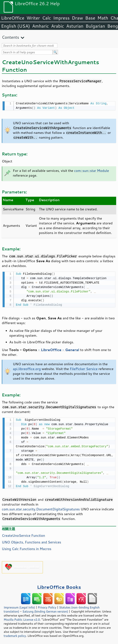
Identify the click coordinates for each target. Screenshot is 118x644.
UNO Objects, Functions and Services (31, 541)
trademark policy (15, 635)
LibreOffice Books (59, 586)
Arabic (58, 26)
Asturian (75, 26)
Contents (10, 37)
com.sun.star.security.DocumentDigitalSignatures (41, 508)
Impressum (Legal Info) (19, 606)
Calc (47, 18)
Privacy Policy (47, 606)
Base (90, 18)
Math (103, 18)
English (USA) (16, 26)
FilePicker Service (84, 368)
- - (58, 349)
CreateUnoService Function (23, 534)
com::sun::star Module (92, 170)
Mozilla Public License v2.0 (22, 618)
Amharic (41, 26)
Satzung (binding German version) (45, 610)
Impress (61, 18)
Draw (77, 18)
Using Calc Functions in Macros (27, 548)
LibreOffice (13, 18)
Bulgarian (95, 26)
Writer (33, 18)
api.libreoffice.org (27, 368)
